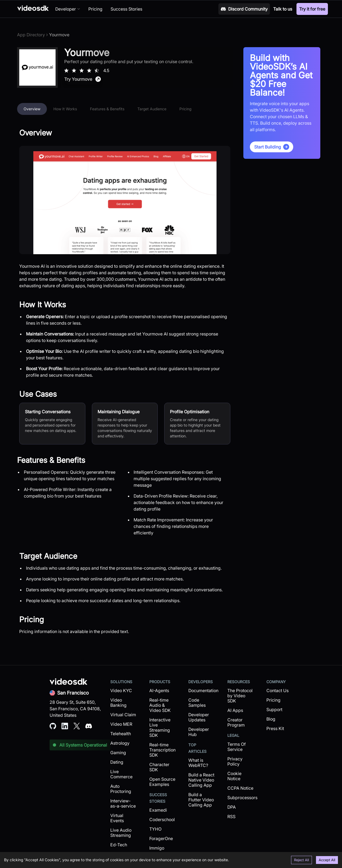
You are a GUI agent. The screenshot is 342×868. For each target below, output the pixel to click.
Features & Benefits (107, 109)
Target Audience (152, 109)
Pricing (185, 109)
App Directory (31, 35)
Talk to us (283, 9)
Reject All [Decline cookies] (301, 860)
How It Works (65, 109)
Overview (32, 109)
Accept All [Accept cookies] (327, 860)
